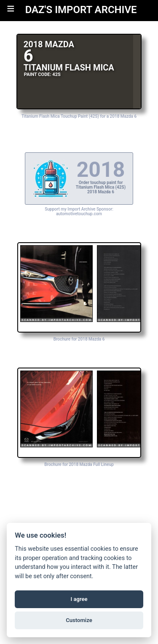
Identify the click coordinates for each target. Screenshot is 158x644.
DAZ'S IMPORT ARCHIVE (81, 10)
